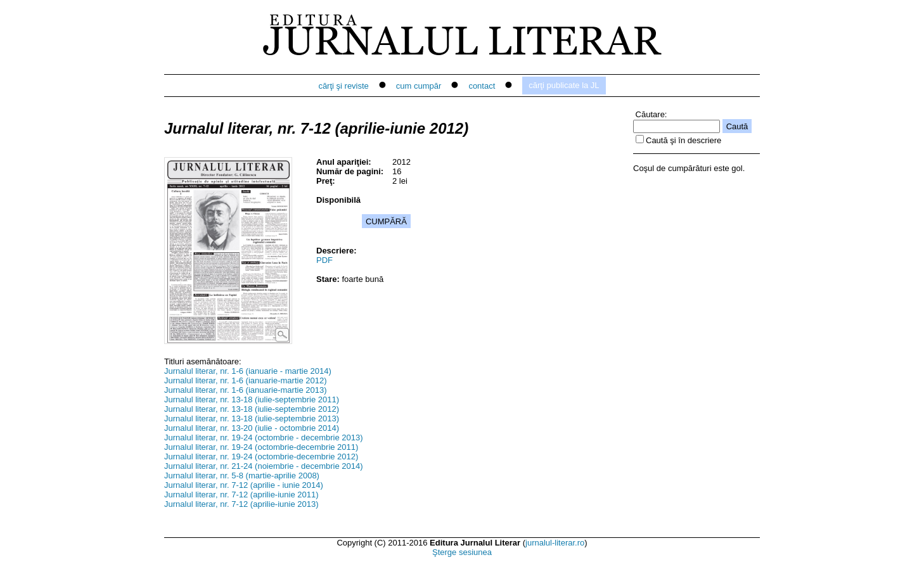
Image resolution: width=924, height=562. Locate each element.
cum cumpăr (419, 86)
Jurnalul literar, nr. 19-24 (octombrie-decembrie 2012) (261, 457)
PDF (324, 260)
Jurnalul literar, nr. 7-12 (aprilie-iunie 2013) (241, 504)
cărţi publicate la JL (564, 85)
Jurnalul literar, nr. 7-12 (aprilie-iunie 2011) (241, 495)
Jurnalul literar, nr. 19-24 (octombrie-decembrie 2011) (261, 447)
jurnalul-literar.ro (555, 543)
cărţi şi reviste (343, 86)
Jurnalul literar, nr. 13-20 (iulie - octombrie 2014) (252, 428)
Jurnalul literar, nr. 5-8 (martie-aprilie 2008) (242, 476)
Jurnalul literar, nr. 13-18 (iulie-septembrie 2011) (252, 399)
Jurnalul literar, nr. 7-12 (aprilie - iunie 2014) (244, 485)
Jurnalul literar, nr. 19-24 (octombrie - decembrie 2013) (264, 437)
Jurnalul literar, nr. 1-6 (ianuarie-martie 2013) (246, 390)
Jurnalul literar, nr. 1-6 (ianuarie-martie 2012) (246, 380)
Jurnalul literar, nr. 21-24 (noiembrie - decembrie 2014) (264, 466)
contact (482, 86)
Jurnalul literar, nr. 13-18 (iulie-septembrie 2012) (252, 409)
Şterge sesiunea (462, 552)
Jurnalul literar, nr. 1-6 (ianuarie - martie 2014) (248, 371)
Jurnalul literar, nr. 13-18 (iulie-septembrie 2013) (252, 418)
